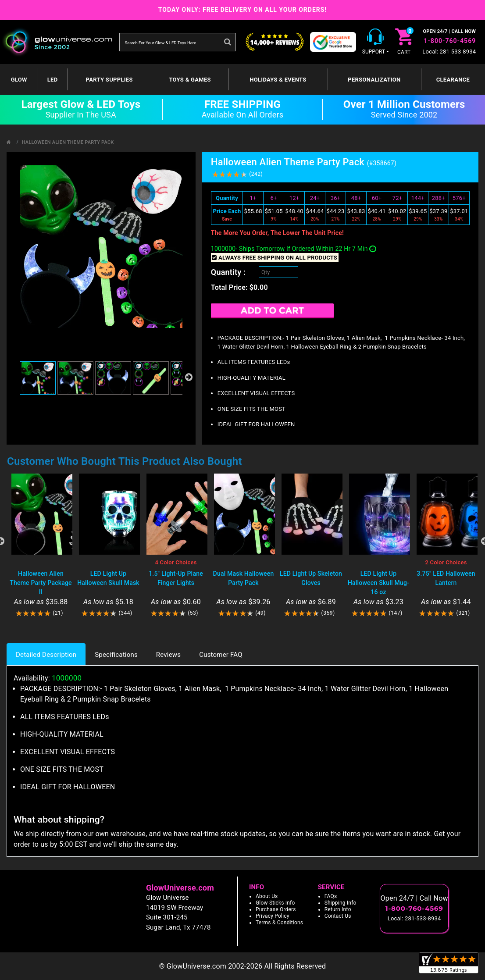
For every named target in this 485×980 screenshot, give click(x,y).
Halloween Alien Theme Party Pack (68, 142)
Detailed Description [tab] (46, 655)
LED (53, 80)
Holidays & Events (278, 80)
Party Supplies (109, 80)
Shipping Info (341, 903)
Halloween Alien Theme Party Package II (41, 583)
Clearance (453, 80)
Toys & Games (190, 80)
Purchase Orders (276, 909)
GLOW (19, 80)
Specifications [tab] (116, 655)
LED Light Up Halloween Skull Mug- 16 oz (378, 583)
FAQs (331, 896)
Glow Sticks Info (275, 903)
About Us (267, 896)
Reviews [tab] (168, 655)
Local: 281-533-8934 (449, 52)
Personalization (374, 80)
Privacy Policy (273, 916)
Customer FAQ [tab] (221, 655)
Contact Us (338, 916)
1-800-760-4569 (450, 41)
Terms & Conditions (279, 923)
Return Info (338, 909)
